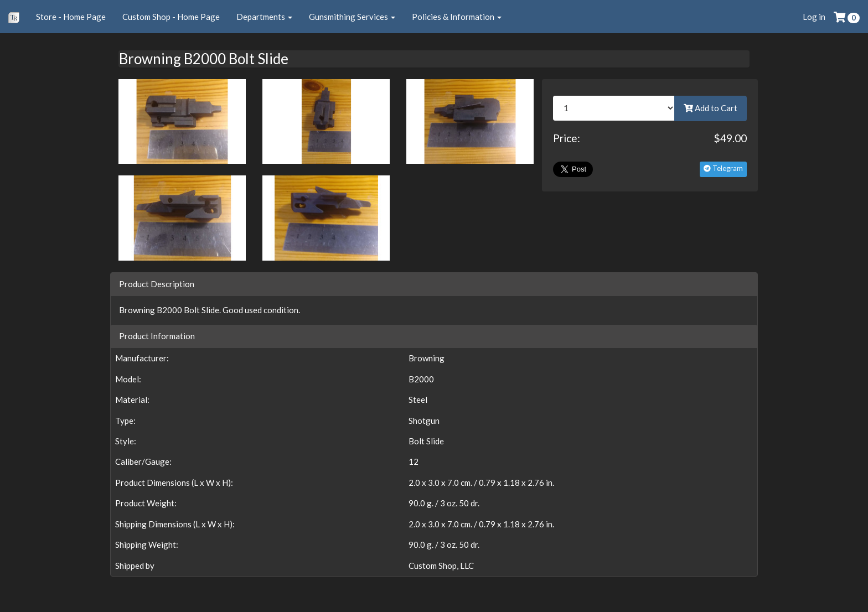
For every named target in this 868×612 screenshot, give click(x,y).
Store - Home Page (71, 17)
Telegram (723, 168)
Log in (814, 17)
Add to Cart (711, 108)
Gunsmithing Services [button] (352, 17)
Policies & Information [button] (457, 17)
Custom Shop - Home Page (171, 17)
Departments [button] (264, 17)
